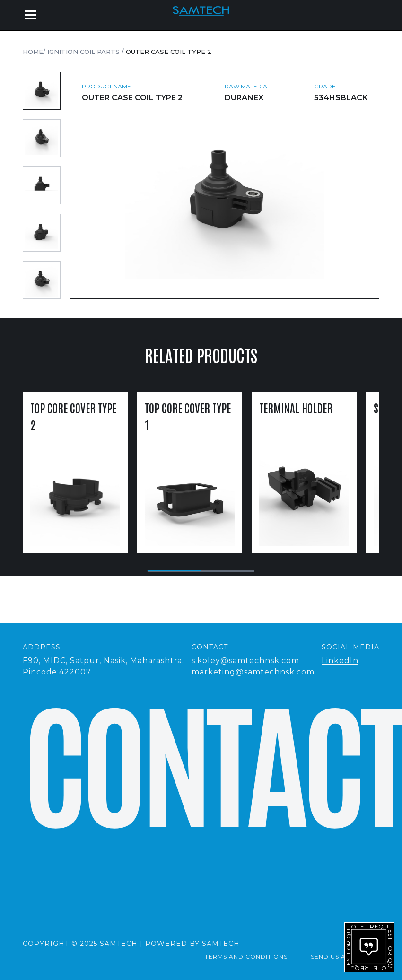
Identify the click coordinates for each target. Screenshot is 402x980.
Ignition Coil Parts (84, 52)
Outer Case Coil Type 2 (169, 52)
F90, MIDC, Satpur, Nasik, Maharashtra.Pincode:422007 (103, 666)
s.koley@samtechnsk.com (245, 661)
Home (33, 52)
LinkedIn (340, 661)
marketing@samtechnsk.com (253, 672)
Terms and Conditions (246, 957)
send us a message (345, 957)
